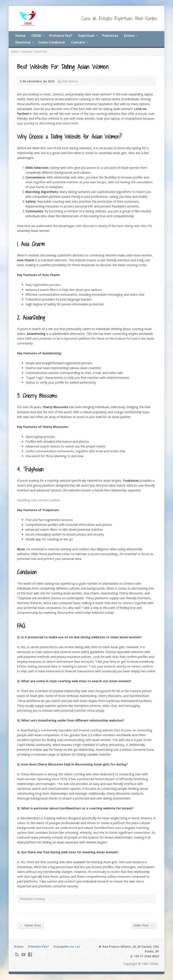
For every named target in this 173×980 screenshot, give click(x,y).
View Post (41, 51)
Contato (78, 42)
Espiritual (86, 36)
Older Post (143, 925)
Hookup (27, 51)
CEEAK (36, 36)
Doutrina (23, 42)
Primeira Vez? (61, 36)
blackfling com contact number (39, 500)
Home (20, 36)
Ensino (129, 36)
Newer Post (30, 925)
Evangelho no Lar (67, 946)
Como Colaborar (52, 42)
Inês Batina (70, 81)
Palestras (110, 36)
